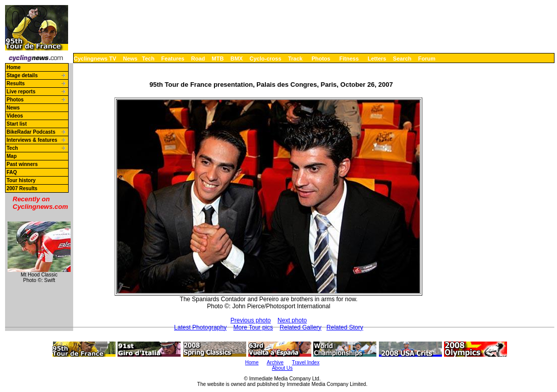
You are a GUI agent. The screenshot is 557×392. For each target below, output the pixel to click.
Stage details (22, 75)
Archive (275, 362)
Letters (377, 59)
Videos (15, 116)
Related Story (345, 327)
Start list (17, 124)
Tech (148, 59)
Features (173, 59)
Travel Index (306, 362)
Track (295, 59)
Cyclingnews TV (95, 59)
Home (14, 67)
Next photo (292, 320)
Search (402, 59)
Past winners (22, 164)
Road (198, 59)
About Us (282, 368)
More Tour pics (253, 327)
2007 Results (22, 188)
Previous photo (251, 320)
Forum (427, 59)
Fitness (349, 59)
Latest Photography (200, 327)
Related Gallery (300, 327)
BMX (237, 59)
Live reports (21, 92)
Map (12, 156)
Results (16, 83)
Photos (321, 59)
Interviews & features (32, 140)
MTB (218, 59)
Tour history (21, 180)
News (130, 59)
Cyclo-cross (266, 59)
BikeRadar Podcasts (31, 132)
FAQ (12, 172)
